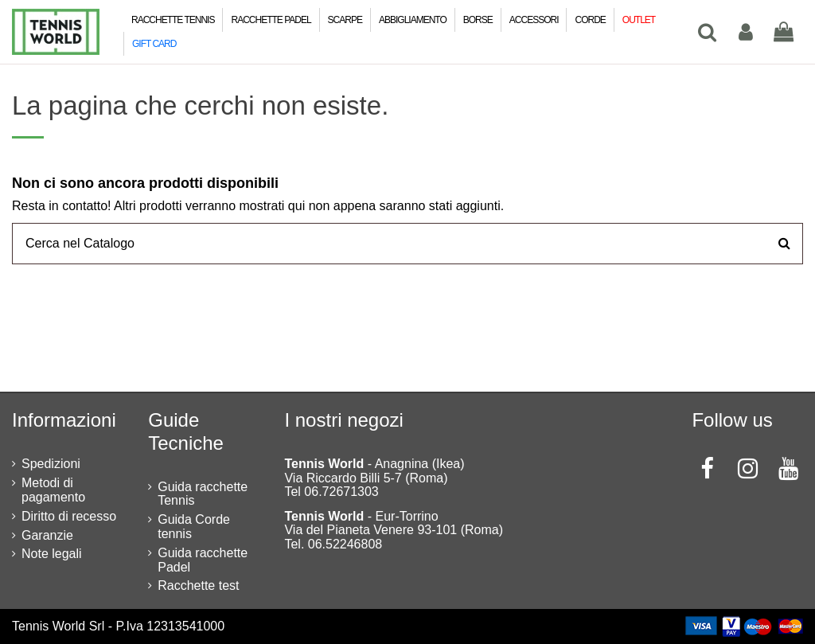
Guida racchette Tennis (203, 494)
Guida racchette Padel (203, 560)
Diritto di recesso (69, 516)
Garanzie (47, 535)
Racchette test (198, 585)
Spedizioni (51, 464)
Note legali (52, 554)
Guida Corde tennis (194, 527)
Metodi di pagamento (53, 490)
